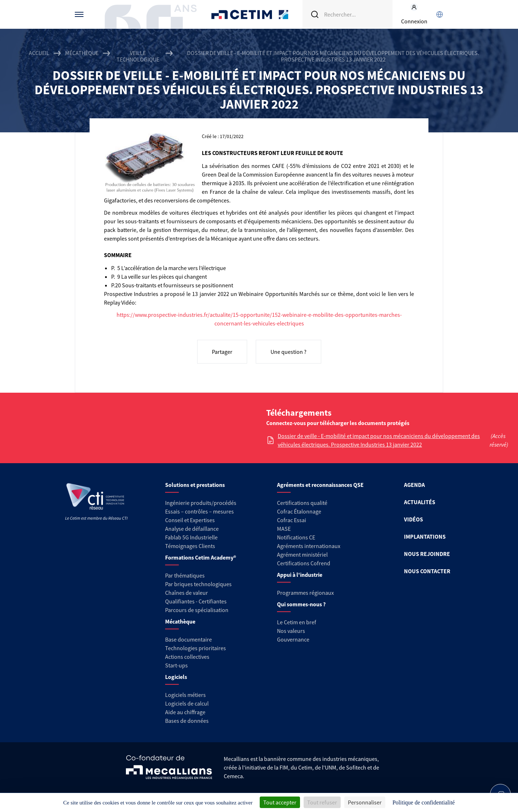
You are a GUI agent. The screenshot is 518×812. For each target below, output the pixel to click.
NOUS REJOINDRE (427, 554)
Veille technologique (138, 56)
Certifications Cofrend (304, 563)
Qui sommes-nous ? (301, 604)
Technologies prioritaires (196, 648)
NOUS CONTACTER (427, 571)
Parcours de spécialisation (197, 610)
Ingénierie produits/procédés (201, 503)
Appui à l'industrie (300, 575)
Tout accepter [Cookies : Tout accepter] (280, 802)
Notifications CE (296, 537)
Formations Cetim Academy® (201, 557)
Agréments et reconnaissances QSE (320, 485)
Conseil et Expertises (190, 520)
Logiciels (176, 677)
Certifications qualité (302, 503)
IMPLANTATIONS (425, 537)
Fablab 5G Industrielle (191, 537)
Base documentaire (188, 639)
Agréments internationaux (309, 546)
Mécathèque (82, 53)
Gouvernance (293, 639)
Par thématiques (185, 575)
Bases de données (187, 721)
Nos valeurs (291, 631)
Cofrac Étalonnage (299, 511)
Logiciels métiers (185, 695)
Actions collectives (187, 657)
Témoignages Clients (190, 546)
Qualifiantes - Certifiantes (196, 601)
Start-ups (176, 665)
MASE (284, 529)
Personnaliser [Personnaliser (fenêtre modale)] (365, 802)
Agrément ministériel (302, 555)
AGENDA (414, 485)
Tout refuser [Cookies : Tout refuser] (322, 802)
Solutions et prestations (195, 485)
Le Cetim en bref (297, 622)
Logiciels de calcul (187, 703)
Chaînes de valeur (187, 593)
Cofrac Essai (292, 520)
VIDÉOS (414, 519)
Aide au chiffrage (185, 712)
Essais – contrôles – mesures (199, 511)
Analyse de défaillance (192, 529)
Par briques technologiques (198, 584)
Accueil (39, 53)
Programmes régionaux (305, 593)
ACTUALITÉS (420, 502)
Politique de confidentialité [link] (424, 802)
